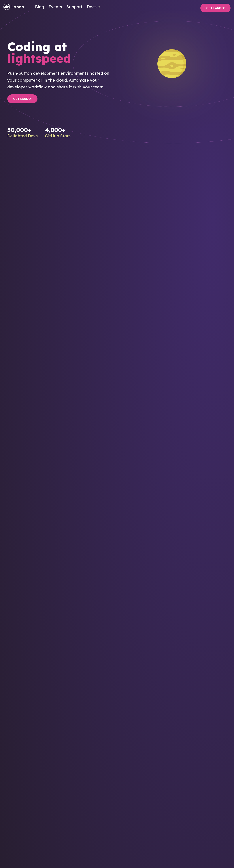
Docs (94, 7)
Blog (40, 7)
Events (55, 7)
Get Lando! (215, 8)
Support (74, 7)
